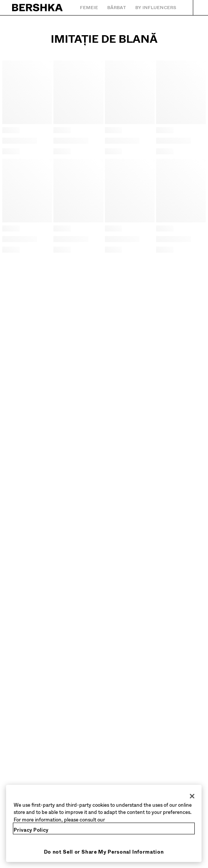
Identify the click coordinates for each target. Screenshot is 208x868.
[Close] (192, 796)
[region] (104, 824)
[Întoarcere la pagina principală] (38, 8)
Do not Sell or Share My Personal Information (104, 852)
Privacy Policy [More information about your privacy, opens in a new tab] (31, 830)
